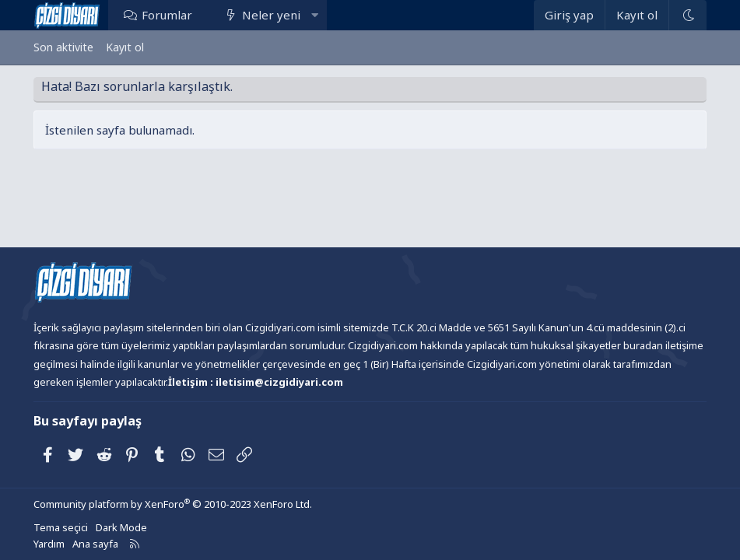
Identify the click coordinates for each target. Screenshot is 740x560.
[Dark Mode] (687, 15)
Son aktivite (63, 47)
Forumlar (167, 15)
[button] (315, 15)
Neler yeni (271, 15)
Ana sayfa (95, 544)
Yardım (49, 544)
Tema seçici (61, 527)
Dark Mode (121, 527)
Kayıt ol (125, 47)
